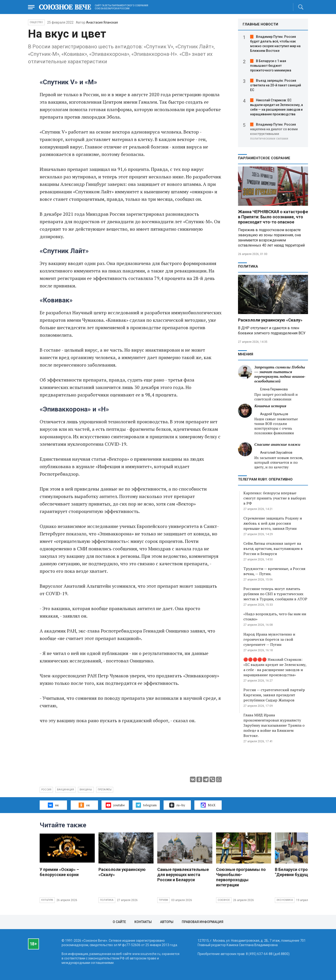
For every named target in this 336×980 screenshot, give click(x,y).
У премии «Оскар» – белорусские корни (59, 872)
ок (84, 805)
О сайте (119, 922)
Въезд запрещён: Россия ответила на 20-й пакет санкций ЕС (276, 85)
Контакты (143, 922)
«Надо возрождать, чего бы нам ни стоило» (275, 616)
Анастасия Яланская (102, 22)
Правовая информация (203, 922)
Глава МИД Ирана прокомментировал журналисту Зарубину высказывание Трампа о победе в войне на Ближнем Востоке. (274, 725)
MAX (208, 805)
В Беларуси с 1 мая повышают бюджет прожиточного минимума (271, 66)
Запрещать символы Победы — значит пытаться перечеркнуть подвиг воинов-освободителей (280, 374)
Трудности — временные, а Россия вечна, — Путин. (274, 571)
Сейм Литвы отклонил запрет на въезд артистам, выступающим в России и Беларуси (273, 548)
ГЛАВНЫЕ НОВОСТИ (260, 24)
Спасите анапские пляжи (277, 444)
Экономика (285, 900)
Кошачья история (270, 406)
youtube (115, 805)
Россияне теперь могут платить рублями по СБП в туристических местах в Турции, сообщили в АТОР (275, 594)
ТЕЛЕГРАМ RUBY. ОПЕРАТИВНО (265, 479)
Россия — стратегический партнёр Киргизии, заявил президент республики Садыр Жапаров (274, 695)
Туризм (163, 900)
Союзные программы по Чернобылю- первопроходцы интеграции (241, 877)
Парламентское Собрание (264, 158)
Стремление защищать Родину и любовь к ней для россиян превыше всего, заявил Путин (273, 523)
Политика (248, 266)
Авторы (167, 922)
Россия (46, 790)
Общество (36, 22)
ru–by (177, 805)
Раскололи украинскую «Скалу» (270, 320)
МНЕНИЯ (246, 354)
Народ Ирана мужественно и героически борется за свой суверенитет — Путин (269, 639)
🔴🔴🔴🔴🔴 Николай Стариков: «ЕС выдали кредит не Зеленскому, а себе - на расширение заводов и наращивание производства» (275, 667)
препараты (105, 790)
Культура (47, 900)
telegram (146, 805)
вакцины (86, 790)
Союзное (224, 900)
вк (53, 805)
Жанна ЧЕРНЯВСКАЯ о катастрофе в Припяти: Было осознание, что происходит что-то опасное (273, 217)
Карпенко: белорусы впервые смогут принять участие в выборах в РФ (275, 498)
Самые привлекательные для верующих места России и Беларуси (183, 875)
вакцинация (65, 790)
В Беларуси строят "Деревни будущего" (296, 872)
